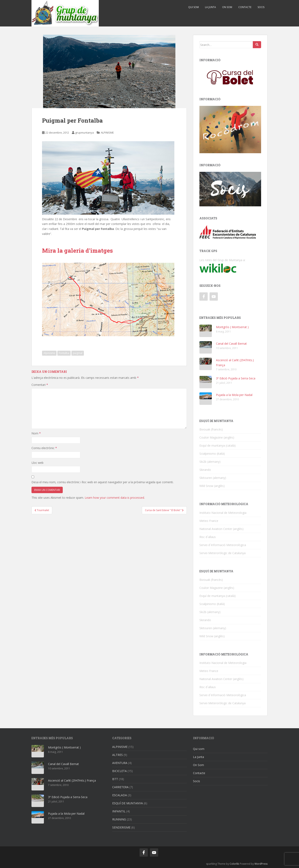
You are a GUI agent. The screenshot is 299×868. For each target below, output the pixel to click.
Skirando (205, 470)
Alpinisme (49, 353)
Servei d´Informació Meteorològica (223, 545)
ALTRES (118, 755)
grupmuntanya (84, 133)
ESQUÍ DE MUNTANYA (128, 803)
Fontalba (64, 353)
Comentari (40, 385)
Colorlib (234, 864)
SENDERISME (121, 827)
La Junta (210, 7)
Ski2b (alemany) (210, 462)
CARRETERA (120, 787)
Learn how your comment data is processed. (115, 498)
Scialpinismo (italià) (212, 454)
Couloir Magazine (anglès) (217, 437)
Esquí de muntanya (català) (218, 445)
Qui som (194, 7)
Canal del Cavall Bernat (231, 344)
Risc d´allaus (208, 537)
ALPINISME (107, 133)
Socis (261, 7)
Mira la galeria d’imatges (77, 250)
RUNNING (119, 819)
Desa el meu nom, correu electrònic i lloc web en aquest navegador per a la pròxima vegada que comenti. (102, 482)
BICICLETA (119, 771)
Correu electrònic (44, 448)
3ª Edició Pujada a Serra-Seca (236, 378)
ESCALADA (120, 795)
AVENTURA (120, 763)
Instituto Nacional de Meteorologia (223, 513)
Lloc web (37, 463)
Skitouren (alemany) (213, 478)
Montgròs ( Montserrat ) (232, 327)
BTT (115, 779)
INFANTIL (119, 811)
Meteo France (209, 521)
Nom (36, 433)
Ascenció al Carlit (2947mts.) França (72, 780)
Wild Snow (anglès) (212, 486)
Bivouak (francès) (211, 429)
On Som (227, 7)
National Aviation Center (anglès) (221, 529)
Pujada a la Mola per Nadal (234, 395)
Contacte (245, 7)
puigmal (78, 353)
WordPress (261, 864)
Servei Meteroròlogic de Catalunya (222, 553)
